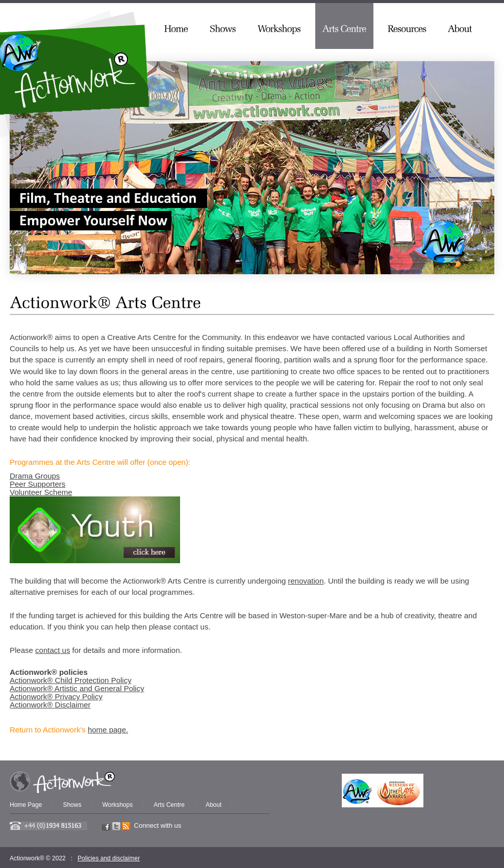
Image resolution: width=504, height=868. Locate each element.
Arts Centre (169, 805)
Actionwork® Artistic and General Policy (77, 688)
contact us (53, 650)
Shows (72, 805)
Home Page (26, 805)
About (213, 805)
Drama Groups (35, 476)
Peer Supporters (37, 484)
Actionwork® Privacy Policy (56, 696)
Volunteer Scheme (41, 492)
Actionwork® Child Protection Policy (71, 680)
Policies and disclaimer (109, 858)
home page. (108, 730)
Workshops (117, 805)
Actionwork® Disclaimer (50, 705)
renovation (306, 581)
